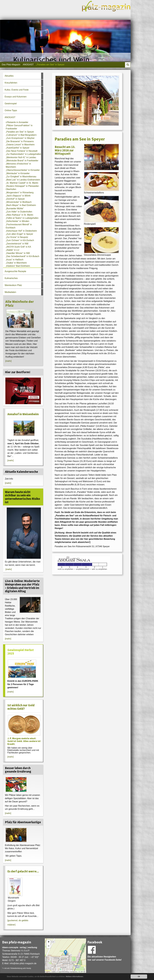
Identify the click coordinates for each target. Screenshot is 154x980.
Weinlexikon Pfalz (13, 285)
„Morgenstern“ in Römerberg (20, 193)
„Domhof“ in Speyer (15, 199)
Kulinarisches (11, 278)
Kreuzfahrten (11, 83)
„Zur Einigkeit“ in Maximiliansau (21, 177)
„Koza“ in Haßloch (15, 260)
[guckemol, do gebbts (18, 920)
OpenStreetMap (64, 972)
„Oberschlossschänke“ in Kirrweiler (23, 170)
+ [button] (49, 942)
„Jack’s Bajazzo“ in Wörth (18, 196)
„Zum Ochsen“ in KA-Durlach (20, 240)
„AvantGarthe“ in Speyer (18, 148)
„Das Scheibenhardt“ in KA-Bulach (23, 256)
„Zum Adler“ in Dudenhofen (19, 212)
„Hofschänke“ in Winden (18, 221)
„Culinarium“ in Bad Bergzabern (21, 135)
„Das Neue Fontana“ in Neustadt (22, 151)
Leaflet (53, 972)
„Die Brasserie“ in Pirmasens (20, 141)
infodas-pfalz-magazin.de (23, 963)
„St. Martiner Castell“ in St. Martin (22, 183)
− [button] (49, 946)
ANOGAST (28, 65)
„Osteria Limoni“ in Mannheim (20, 145)
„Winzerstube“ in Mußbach (19, 202)
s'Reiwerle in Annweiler (17, 122)
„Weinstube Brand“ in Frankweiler (22, 161)
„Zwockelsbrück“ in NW (17, 244)
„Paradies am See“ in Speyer (20, 132)
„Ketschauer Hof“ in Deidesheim (21, 231)
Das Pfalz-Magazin (11, 65)
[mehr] (8, 361)
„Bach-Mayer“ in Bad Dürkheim (21, 205)
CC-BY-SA (82, 972)
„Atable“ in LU (13, 250)
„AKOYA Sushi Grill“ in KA (18, 247)
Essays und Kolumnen (16, 97)
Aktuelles (9, 76)
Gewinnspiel (11, 104)
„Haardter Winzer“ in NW (18, 253)
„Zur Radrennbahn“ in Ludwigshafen (23, 154)
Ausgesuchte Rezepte (15, 271)
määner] (11, 925)
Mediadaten (10, 292)
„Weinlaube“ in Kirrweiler (18, 173)
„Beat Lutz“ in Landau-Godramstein (23, 180)
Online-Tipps (11, 110)
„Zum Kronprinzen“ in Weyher (20, 138)
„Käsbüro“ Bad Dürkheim (18, 266)
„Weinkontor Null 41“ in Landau (21, 157)
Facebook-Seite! (113, 960)
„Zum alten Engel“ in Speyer (19, 234)
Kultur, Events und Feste (17, 90)
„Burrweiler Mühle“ (15, 208)
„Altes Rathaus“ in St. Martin (20, 215)
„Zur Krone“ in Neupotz (17, 237)
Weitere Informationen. (75, 976)
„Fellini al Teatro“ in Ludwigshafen (22, 218)
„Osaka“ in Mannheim (16, 263)
